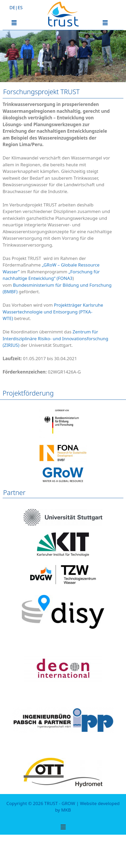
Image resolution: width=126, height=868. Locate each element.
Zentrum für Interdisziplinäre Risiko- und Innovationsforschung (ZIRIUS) (55, 338)
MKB (66, 810)
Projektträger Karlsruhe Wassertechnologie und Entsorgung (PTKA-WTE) (53, 312)
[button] (14, 23)
